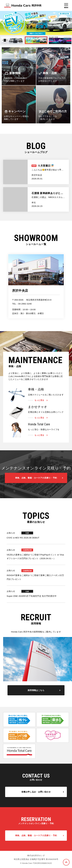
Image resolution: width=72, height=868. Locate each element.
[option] (36, 23)
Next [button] (69, 23)
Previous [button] (3, 23)
